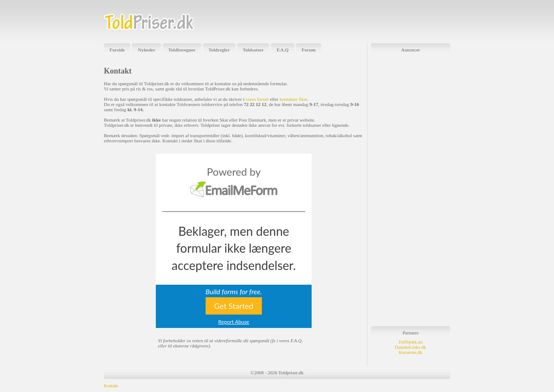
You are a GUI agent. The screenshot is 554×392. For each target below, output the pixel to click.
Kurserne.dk (410, 352)
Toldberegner (182, 50)
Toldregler (219, 50)
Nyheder (146, 50)
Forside (117, 50)
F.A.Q (283, 50)
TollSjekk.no (410, 342)
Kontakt (111, 386)
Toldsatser (253, 50)
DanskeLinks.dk (411, 347)
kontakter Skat (293, 99)
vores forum (257, 99)
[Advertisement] (349, 22)
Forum (309, 50)
